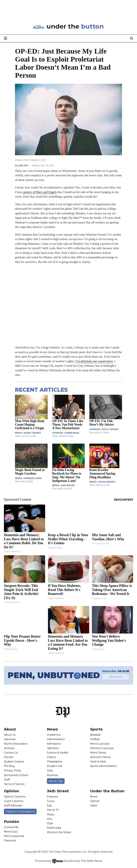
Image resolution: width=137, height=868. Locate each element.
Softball (95, 739)
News (52, 729)
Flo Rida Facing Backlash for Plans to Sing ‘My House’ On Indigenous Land (67, 475)
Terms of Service (14, 784)
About (10, 729)
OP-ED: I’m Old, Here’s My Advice (102, 423)
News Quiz (11, 832)
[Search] (132, 38)
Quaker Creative (14, 762)
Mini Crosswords (14, 836)
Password (10, 840)
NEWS (19, 433)
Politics (51, 757)
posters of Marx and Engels (40, 192)
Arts (49, 819)
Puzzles (12, 821)
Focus (51, 801)
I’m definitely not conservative (94, 361)
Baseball (95, 735)
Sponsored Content (16, 775)
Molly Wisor (110, 429)
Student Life (55, 766)
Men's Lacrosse (100, 744)
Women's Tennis (100, 757)
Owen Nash (72, 433)
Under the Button (107, 791)
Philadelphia (54, 762)
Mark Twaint (32, 433)
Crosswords (11, 827)
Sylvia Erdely (107, 482)
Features (52, 797)
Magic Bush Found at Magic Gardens (30, 472)
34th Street (58, 791)
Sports (96, 729)
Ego (50, 805)
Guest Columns (14, 801)
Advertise (10, 739)
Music (51, 814)
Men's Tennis (98, 753)
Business (52, 775)
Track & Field (98, 762)
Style (50, 823)
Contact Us (11, 753)
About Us (10, 735)
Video (94, 805)
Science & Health (58, 753)
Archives (9, 748)
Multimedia (54, 828)
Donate (9, 757)
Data (50, 770)
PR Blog (9, 766)
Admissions (54, 744)
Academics (54, 735)
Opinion (12, 791)
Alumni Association (16, 744)
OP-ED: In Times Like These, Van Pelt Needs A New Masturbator (68, 425)
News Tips (56, 781)
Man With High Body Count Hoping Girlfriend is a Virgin (30, 425)
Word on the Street (59, 832)
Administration (56, 739)
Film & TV (53, 810)
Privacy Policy (13, 770)
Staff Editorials (13, 805)
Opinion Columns (15, 797)
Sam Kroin (68, 485)
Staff (7, 780)
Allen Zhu (22, 165)
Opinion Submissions (20, 811)
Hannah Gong (33, 478)
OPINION (58, 433)
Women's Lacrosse (102, 748)
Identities (53, 748)
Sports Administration (103, 766)
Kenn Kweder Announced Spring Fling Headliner (102, 473)
